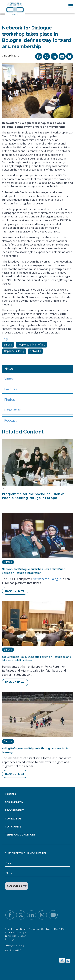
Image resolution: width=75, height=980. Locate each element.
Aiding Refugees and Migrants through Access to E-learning (35, 750)
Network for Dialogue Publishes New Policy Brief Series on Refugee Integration (33, 571)
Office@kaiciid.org (14, 946)
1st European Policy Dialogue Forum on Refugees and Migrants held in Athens (36, 659)
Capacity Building (14, 351)
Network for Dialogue (47, 579)
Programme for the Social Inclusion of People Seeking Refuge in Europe (33, 496)
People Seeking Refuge (31, 345)
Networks (35, 351)
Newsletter (12, 410)
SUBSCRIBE (15, 886)
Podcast (10, 421)
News (9, 369)
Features (11, 389)
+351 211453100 (13, 950)
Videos (9, 379)
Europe (8, 345)
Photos (9, 400)
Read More (12, 591)
